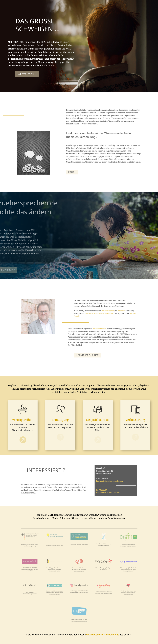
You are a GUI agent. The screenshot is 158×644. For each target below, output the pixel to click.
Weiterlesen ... (25, 74)
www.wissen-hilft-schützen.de (103, 635)
